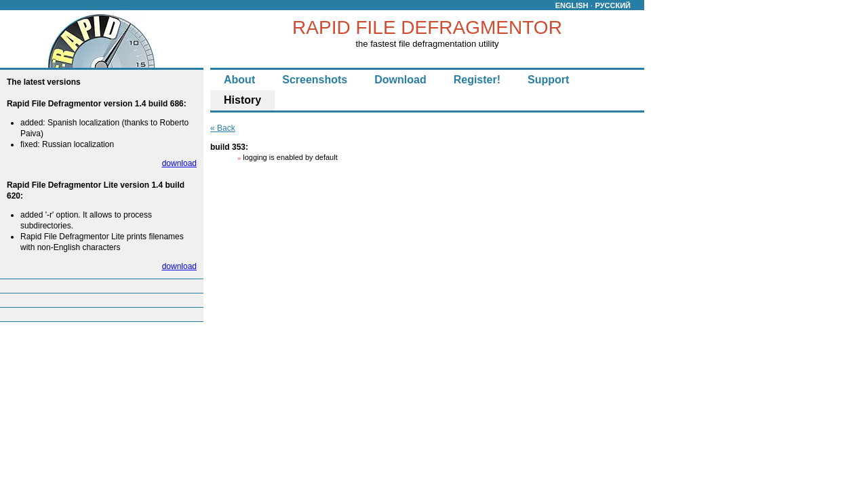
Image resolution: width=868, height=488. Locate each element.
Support (548, 80)
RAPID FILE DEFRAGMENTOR (427, 27)
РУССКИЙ (613, 5)
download (179, 163)
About (239, 80)
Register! (477, 80)
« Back (223, 128)
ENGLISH (572, 5)
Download (400, 80)
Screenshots (315, 80)
